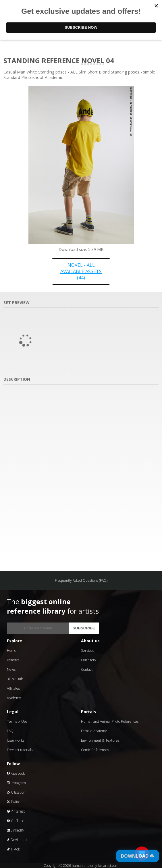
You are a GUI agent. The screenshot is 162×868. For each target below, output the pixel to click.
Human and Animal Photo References (110, 721)
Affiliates (13, 688)
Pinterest (16, 811)
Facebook (16, 773)
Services (87, 650)
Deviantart (17, 840)
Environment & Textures (100, 740)
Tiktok (13, 849)
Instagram (16, 783)
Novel (93, 60)
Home (12, 650)
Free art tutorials (20, 750)
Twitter (14, 802)
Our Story (89, 660)
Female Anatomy (94, 731)
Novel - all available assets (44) (81, 271)
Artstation (16, 792)
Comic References (95, 750)
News (11, 669)
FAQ (10, 731)
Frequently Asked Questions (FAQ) (81, 580)
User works (16, 740)
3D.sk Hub (15, 679)
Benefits (13, 660)
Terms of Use (17, 721)
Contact (87, 669)
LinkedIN (16, 830)
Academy (14, 698)
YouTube (16, 821)
